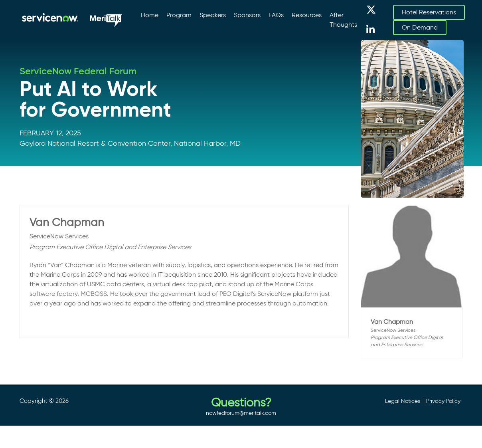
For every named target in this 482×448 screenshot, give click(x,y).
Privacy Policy (443, 401)
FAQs (276, 15)
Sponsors (247, 15)
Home (150, 15)
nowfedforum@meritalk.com (241, 413)
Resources (307, 15)
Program (179, 15)
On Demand (420, 27)
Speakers (213, 15)
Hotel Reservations (429, 12)
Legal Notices (403, 401)
